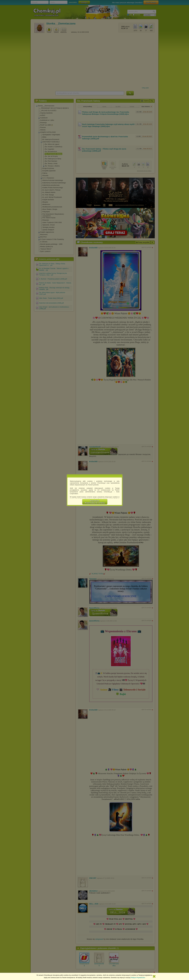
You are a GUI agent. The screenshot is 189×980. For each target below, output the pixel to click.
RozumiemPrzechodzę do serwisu (95, 502)
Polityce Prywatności (138, 978)
